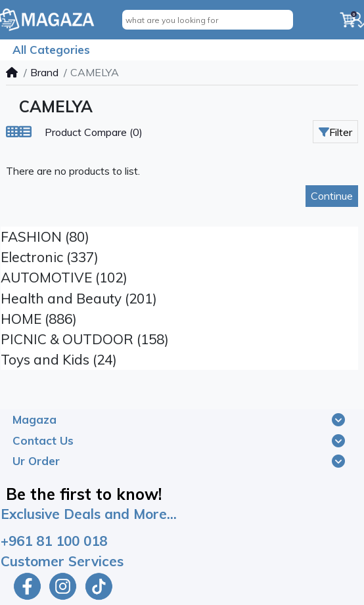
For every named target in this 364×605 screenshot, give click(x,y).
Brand (44, 72)
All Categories (51, 50)
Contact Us (43, 440)
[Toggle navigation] (338, 420)
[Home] (12, 72)
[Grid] (12, 132)
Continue (332, 196)
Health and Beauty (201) (79, 298)
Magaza (34, 419)
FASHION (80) (45, 236)
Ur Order (36, 461)
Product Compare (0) (94, 132)
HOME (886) (39, 319)
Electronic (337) (50, 257)
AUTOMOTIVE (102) (64, 277)
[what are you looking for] (208, 20)
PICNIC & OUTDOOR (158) (85, 339)
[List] (25, 132)
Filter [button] (335, 132)
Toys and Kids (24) (59, 359)
